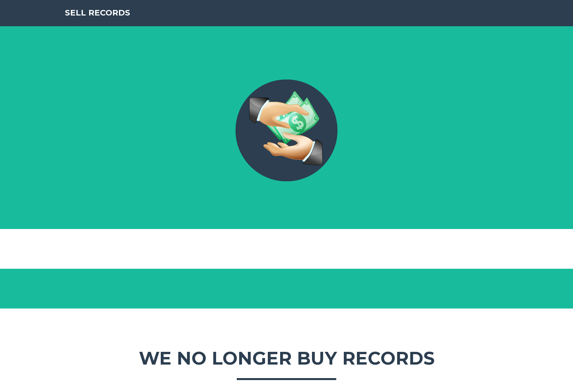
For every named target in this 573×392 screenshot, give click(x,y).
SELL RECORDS (106, 24)
